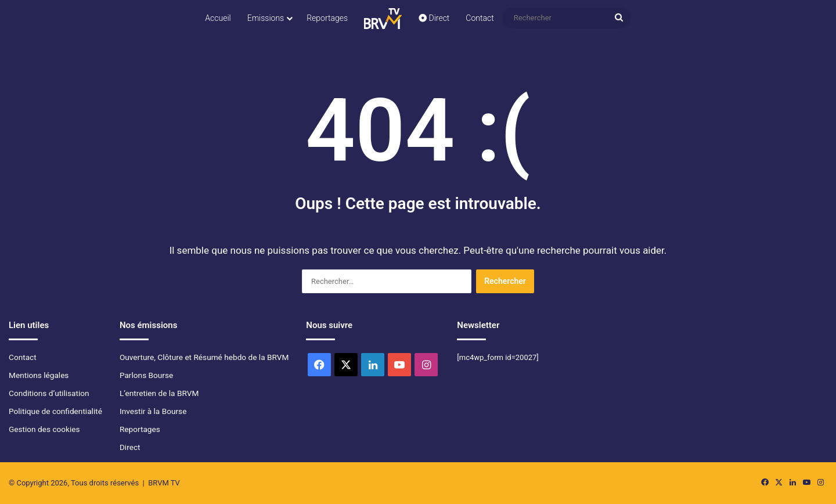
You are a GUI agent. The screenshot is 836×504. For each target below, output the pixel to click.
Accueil (218, 18)
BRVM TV (164, 483)
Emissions (266, 18)
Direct (434, 18)
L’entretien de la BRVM (159, 393)
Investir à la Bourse (153, 411)
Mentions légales (39, 375)
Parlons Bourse (146, 375)
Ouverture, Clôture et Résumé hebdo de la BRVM (204, 357)
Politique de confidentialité (55, 411)
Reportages (327, 18)
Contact (480, 18)
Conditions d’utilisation (49, 393)
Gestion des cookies (44, 429)
